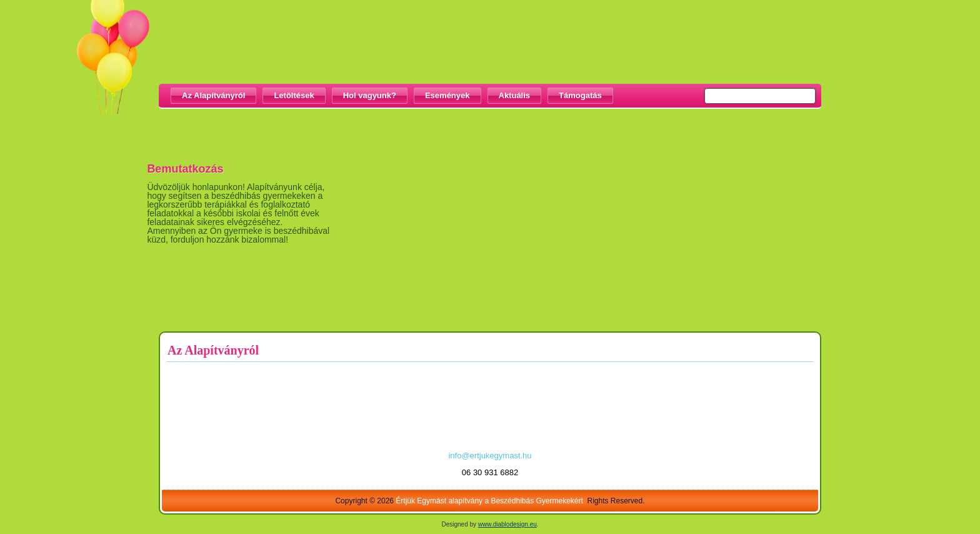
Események (447, 95)
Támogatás (580, 95)
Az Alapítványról (213, 95)
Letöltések (294, 95)
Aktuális (515, 95)
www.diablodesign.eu (507, 524)
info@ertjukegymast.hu (490, 456)
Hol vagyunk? (370, 95)
